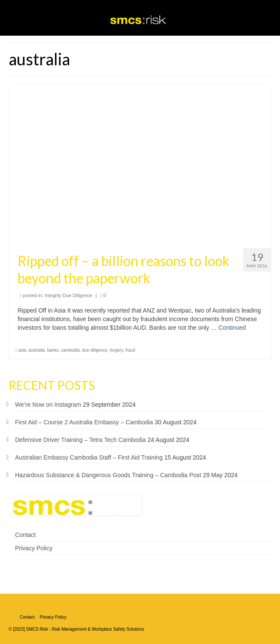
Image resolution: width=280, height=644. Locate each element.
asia (22, 350)
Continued (232, 328)
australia (37, 350)
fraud (130, 350)
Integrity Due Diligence (68, 295)
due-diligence (95, 350)
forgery (116, 350)
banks (53, 350)
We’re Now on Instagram (48, 405)
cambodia (70, 350)
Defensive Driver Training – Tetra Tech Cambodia (81, 440)
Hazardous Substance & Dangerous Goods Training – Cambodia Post (108, 475)
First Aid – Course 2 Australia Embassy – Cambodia (84, 422)
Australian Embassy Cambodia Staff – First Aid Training (89, 457)
